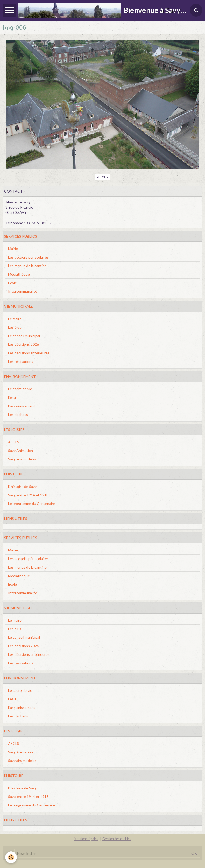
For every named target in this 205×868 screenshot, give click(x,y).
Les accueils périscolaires (28, 257)
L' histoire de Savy (22, 486)
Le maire (15, 319)
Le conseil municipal (24, 336)
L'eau (12, 397)
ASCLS (14, 442)
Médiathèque (19, 274)
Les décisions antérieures (29, 353)
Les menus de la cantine (27, 266)
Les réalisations (21, 361)
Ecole (12, 283)
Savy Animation (20, 450)
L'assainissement (22, 406)
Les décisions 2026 (23, 344)
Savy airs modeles (22, 459)
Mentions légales (86, 839)
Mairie (13, 249)
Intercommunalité (23, 291)
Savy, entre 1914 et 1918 (28, 495)
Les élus (15, 327)
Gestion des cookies (117, 839)
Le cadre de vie (20, 389)
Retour (102, 177)
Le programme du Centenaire (32, 503)
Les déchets (18, 414)
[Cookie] (11, 857)
